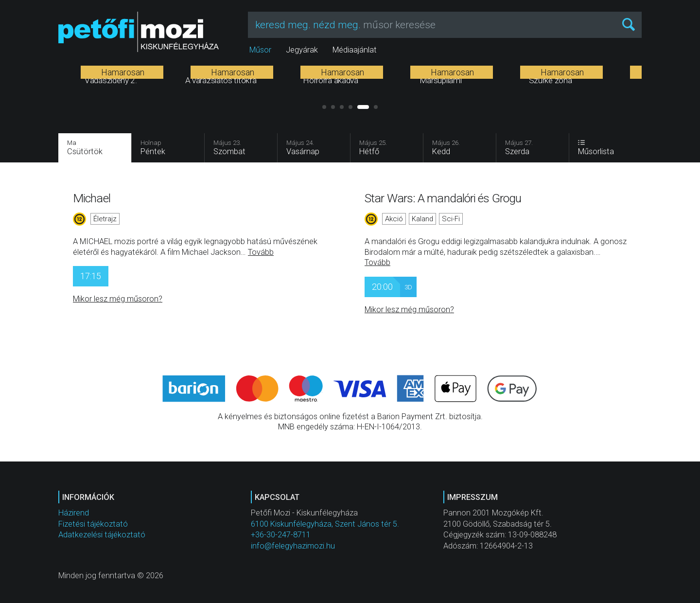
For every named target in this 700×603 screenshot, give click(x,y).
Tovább (261, 252)
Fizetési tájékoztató (93, 524)
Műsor (260, 50)
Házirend (74, 513)
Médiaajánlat (355, 50)
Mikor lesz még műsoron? (118, 299)
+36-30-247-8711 (281, 535)
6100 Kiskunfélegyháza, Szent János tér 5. (325, 524)
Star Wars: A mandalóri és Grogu (443, 198)
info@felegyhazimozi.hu (293, 546)
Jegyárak (302, 50)
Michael (92, 198)
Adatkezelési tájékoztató (102, 535)
